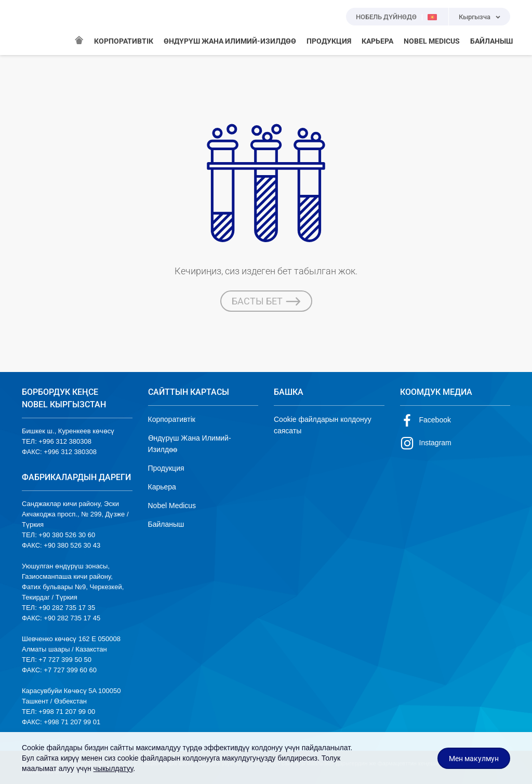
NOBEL (36, 28)
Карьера (162, 487)
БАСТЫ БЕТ (266, 301)
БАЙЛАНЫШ (491, 41)
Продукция (166, 468)
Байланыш (166, 524)
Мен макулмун (474, 759)
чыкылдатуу (114, 768)
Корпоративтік (172, 419)
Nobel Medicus (172, 506)
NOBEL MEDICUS (432, 41)
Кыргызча (475, 17)
